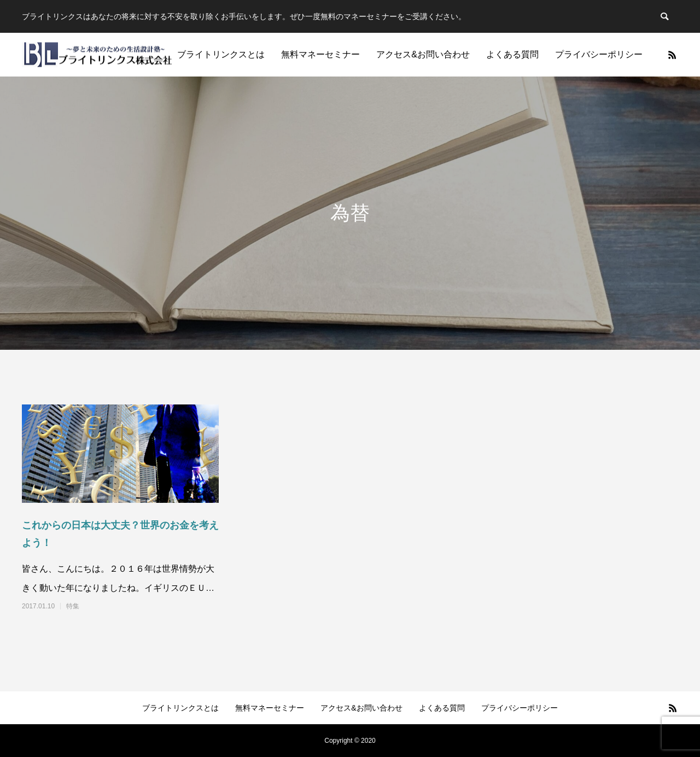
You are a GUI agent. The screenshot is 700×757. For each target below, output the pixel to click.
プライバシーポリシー (599, 54)
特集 (73, 606)
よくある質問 (512, 54)
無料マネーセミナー (320, 54)
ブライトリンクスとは (221, 54)
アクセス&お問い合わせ (423, 54)
